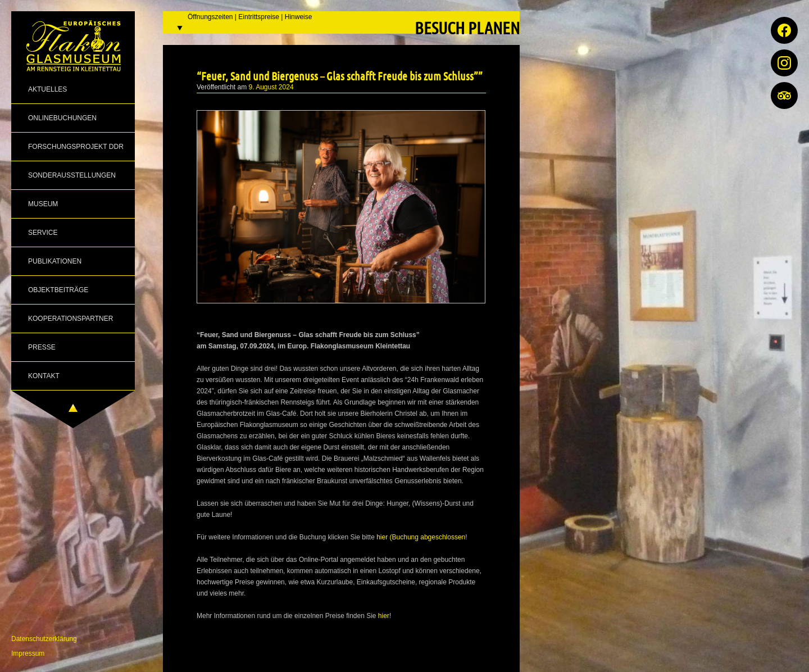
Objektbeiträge (58, 290)
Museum (43, 204)
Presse (42, 347)
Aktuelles (47, 89)
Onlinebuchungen (62, 118)
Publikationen (55, 261)
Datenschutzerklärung (44, 639)
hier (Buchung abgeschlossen (421, 537)
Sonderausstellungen (72, 175)
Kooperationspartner (71, 319)
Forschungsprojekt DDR (76, 147)
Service (43, 233)
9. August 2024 (271, 87)
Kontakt (44, 376)
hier (384, 616)
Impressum (28, 653)
